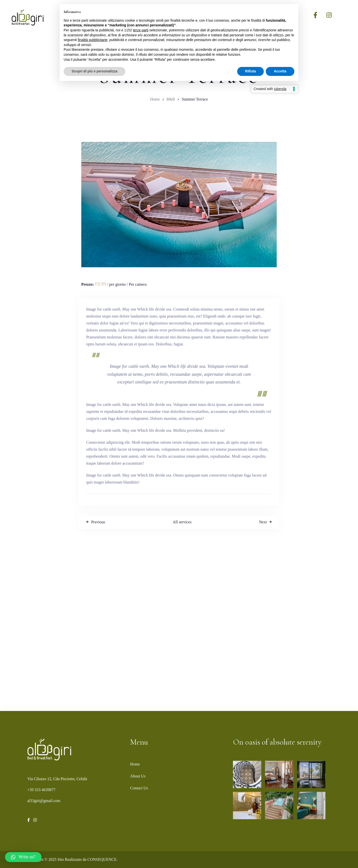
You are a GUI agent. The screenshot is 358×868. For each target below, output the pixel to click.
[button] (23, 857)
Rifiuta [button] (251, 71)
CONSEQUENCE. (102, 859)
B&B (171, 99)
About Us (138, 776)
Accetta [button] (280, 71)
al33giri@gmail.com (44, 801)
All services (182, 522)
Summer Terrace (195, 99)
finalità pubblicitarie (93, 40)
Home (155, 99)
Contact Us (139, 788)
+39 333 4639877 (41, 790)
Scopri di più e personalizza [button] (94, 71)
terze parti (141, 30)
